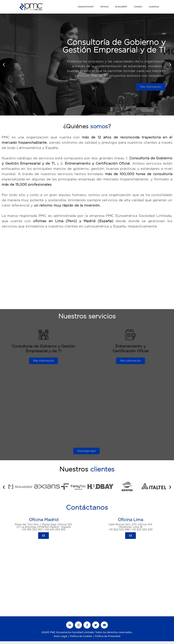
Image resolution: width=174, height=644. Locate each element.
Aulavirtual (154, 7)
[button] (4, 65)
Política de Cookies (81, 636)
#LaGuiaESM (121, 7)
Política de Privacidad (108, 636)
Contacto (138, 7)
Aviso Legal (60, 636)
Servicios (104, 7)
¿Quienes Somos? (86, 7)
